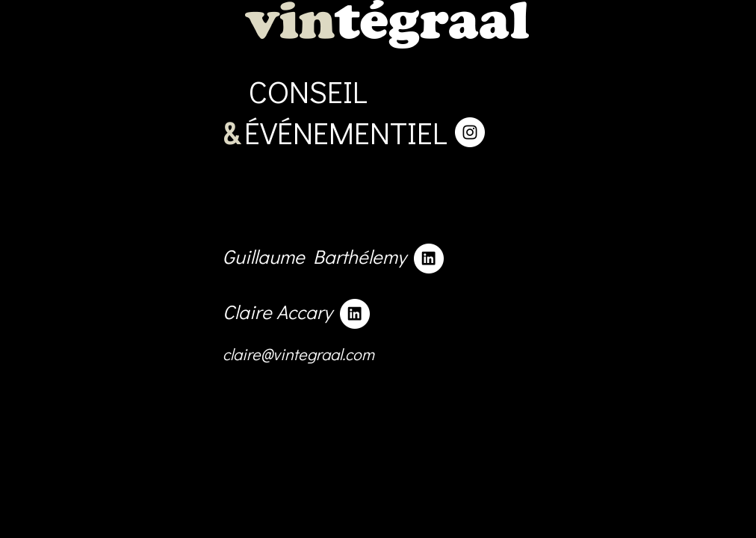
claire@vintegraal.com (298, 460)
